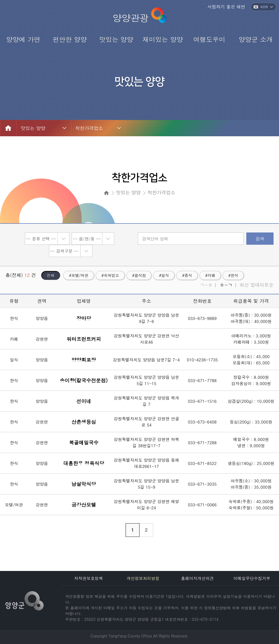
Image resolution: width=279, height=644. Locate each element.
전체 (51, 275)
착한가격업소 (89, 128)
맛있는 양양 (33, 128)
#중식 (187, 275)
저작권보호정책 (89, 578)
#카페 (210, 275)
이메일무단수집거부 (252, 578)
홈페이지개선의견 (197, 578)
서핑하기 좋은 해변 (226, 7)
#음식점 (139, 275)
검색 (260, 239)
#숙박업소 (110, 275)
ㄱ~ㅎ (206, 285)
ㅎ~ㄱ (226, 285)
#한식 (233, 275)
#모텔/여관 (79, 275)
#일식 (164, 275)
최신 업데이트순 (257, 285)
